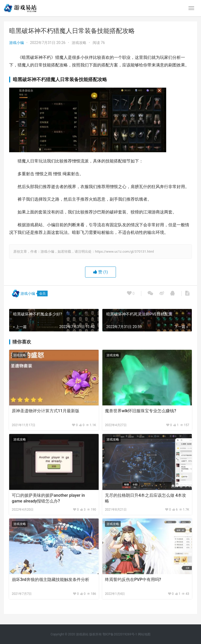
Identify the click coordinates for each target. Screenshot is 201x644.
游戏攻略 (79, 43)
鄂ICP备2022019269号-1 (119, 634)
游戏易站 (82, 634)
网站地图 (144, 634)
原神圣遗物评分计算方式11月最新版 (46, 411)
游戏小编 (16, 43)
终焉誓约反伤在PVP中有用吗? (133, 580)
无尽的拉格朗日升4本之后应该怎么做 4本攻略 (146, 498)
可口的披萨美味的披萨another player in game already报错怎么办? (48, 498)
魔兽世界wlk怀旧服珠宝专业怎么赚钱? (141, 411)
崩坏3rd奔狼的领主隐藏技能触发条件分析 (51, 580)
